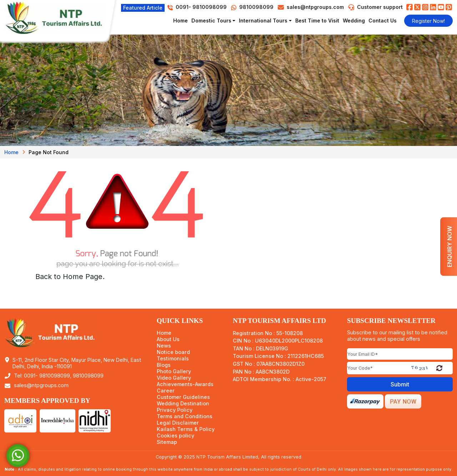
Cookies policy (175, 436)
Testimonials (173, 359)
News (164, 346)
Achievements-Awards (185, 384)
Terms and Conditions (185, 416)
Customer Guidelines (183, 397)
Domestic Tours (211, 21)
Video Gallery (174, 378)
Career (166, 391)
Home (180, 21)
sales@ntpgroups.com (315, 7)
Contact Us (383, 21)
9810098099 (252, 7)
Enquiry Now (450, 247)
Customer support (380, 7)
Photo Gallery (174, 371)
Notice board (173, 352)
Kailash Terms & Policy (186, 429)
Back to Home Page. (70, 277)
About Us (168, 339)
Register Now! (428, 21)
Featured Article (143, 8)
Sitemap (167, 442)
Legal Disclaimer (178, 423)
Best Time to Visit (317, 21)
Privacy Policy (175, 410)
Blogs (164, 365)
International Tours (263, 21)
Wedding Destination (183, 404)
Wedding (354, 21)
